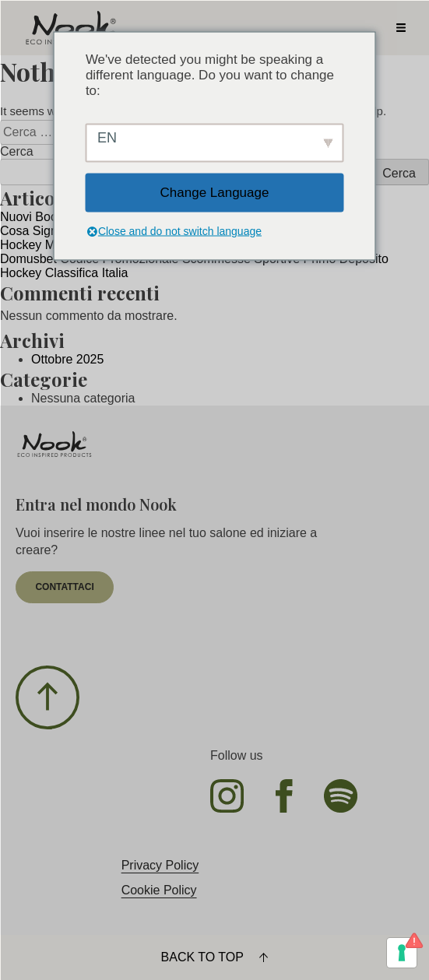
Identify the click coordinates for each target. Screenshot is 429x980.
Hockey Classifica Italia (64, 273)
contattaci (64, 587)
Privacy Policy (160, 865)
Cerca (17, 151)
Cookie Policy (159, 890)
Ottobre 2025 (67, 359)
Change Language (215, 192)
